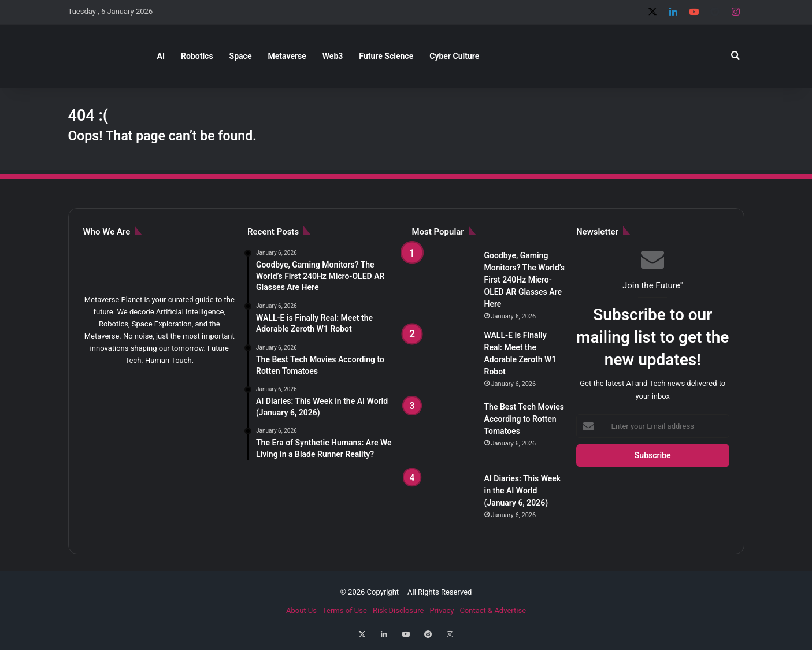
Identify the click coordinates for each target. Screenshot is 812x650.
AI (161, 56)
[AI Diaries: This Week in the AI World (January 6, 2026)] (444, 504)
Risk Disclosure (398, 610)
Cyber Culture (454, 56)
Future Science (386, 56)
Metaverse (287, 56)
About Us (301, 610)
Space (241, 56)
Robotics (197, 56)
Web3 (333, 56)
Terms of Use (345, 610)
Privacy (442, 610)
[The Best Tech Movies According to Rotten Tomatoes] (444, 433)
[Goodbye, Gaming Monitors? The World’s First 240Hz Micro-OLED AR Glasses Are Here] (444, 281)
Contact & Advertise (493, 610)
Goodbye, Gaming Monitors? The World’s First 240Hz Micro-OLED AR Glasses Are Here (524, 280)
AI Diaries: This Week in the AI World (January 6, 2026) (523, 491)
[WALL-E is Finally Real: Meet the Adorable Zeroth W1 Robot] (444, 361)
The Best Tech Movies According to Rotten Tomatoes (524, 419)
